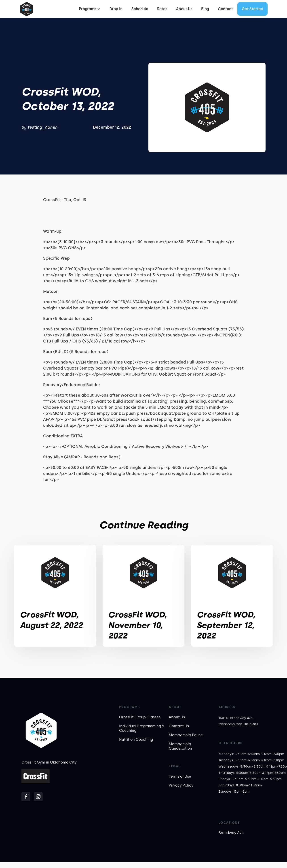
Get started (252, 9)
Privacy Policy (181, 785)
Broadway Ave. (232, 833)
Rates (162, 9)
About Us (184, 9)
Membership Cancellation (180, 746)
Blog (205, 9)
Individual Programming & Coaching (142, 728)
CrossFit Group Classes (140, 717)
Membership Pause (186, 735)
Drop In (116, 9)
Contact (225, 9)
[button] (89, 9)
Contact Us (179, 726)
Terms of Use (180, 776)
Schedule (140, 9)
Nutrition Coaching (136, 739)
